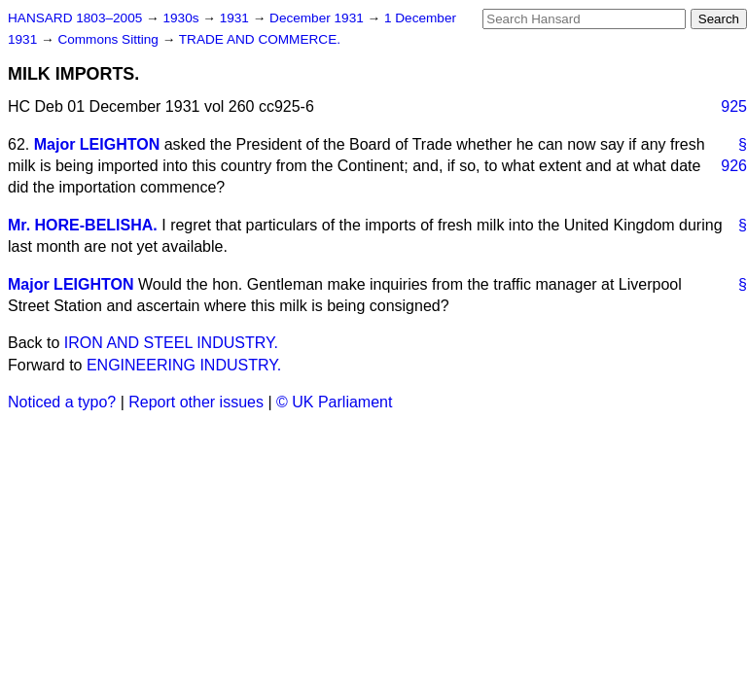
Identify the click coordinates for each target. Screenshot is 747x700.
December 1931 (319, 18)
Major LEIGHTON (97, 144)
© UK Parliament (334, 402)
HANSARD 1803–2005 (75, 18)
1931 (236, 18)
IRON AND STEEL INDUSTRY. (171, 343)
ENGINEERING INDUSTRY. (184, 365)
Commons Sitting (109, 39)
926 (734, 166)
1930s (182, 18)
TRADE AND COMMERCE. (260, 39)
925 (734, 106)
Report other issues (196, 402)
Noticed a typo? (62, 402)
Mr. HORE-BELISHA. (83, 225)
